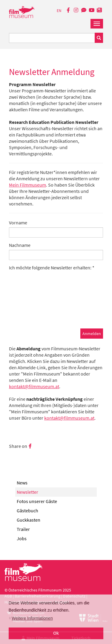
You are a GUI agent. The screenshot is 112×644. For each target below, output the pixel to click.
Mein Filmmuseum (27, 185)
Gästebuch (27, 511)
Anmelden (92, 334)
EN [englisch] (59, 11)
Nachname (20, 245)
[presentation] (54, 310)
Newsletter (27, 492)
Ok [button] (56, 633)
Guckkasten (29, 520)
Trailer (23, 529)
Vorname (18, 223)
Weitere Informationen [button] (32, 618)
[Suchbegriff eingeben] (52, 38)
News (22, 483)
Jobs (22, 538)
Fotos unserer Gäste (37, 501)
